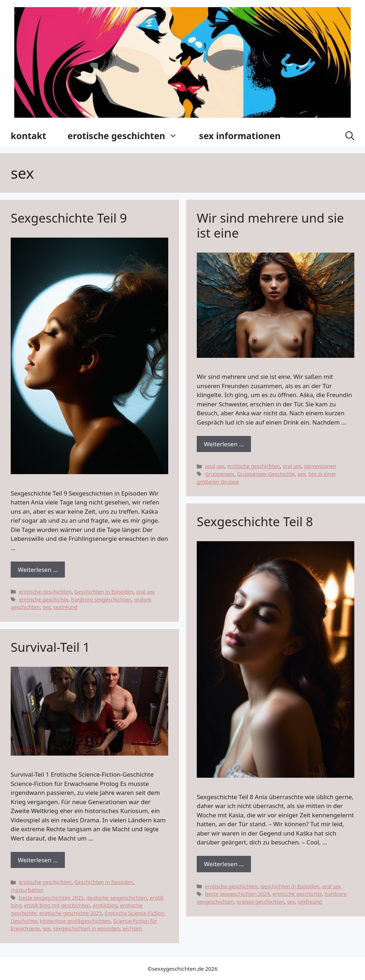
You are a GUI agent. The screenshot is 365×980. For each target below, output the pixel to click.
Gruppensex (220, 474)
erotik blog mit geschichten (57, 905)
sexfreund (65, 607)
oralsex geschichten (261, 902)
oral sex (145, 592)
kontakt (29, 136)
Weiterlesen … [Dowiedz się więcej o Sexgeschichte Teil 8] (224, 864)
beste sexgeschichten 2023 (51, 898)
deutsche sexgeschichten (117, 898)
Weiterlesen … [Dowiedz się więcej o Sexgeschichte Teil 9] (38, 570)
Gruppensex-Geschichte (266, 474)
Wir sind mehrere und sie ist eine (270, 225)
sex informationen (240, 136)
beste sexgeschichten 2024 (237, 894)
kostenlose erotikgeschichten (75, 921)
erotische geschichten (128, 136)
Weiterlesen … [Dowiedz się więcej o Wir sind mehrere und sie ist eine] (224, 444)
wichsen (132, 928)
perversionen (320, 466)
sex (46, 607)
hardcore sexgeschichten (101, 600)
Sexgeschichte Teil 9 (69, 218)
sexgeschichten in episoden (86, 928)
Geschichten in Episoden (104, 592)
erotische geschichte (44, 600)
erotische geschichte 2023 (71, 913)
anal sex (215, 466)
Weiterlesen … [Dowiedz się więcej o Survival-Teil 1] (38, 860)
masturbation (27, 890)
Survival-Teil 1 (50, 647)
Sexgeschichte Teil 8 (255, 521)
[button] (350, 136)
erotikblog (105, 905)
